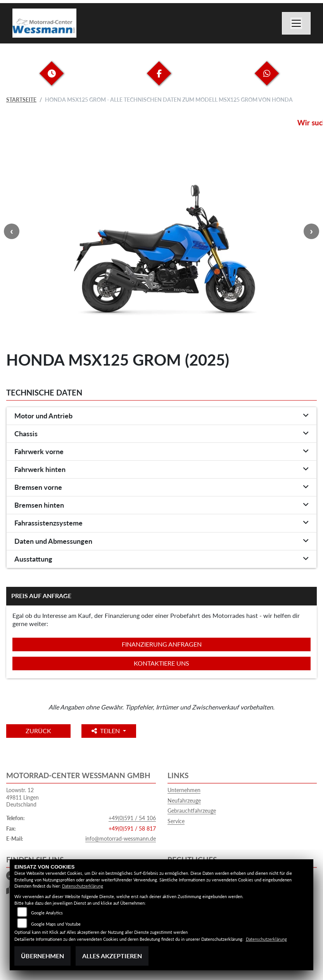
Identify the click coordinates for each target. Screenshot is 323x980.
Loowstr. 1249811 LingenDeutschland (22, 797)
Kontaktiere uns (161, 663)
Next (311, 231)
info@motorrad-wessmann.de (121, 839)
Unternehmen (184, 790)
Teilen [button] (106, 731)
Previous (12, 231)
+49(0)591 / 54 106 (132, 818)
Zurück (38, 731)
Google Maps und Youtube (56, 924)
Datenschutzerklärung (83, 886)
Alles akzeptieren (112, 956)
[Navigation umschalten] (296, 23)
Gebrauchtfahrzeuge (192, 811)
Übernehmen (42, 956)
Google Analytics (47, 913)
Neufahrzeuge (184, 800)
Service (176, 821)
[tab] (161, 416)
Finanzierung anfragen (162, 644)
